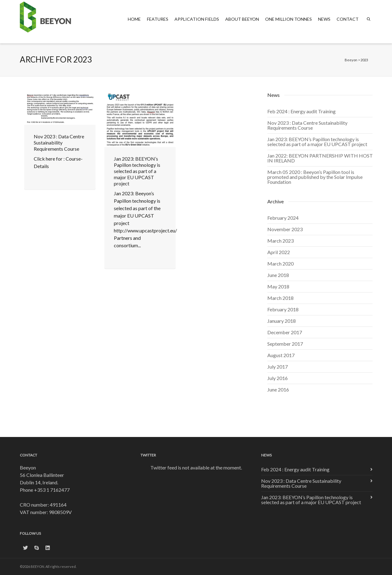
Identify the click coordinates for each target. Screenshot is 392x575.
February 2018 (283, 309)
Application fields (197, 19)
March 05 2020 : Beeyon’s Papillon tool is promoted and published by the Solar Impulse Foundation (315, 177)
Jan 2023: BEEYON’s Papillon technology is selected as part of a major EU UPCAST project (137, 171)
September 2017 (285, 344)
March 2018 (280, 298)
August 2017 (281, 355)
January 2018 (282, 321)
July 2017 (278, 367)
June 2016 (278, 389)
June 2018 (278, 275)
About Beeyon (242, 19)
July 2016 (278, 378)
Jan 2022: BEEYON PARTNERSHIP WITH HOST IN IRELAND (320, 158)
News (324, 19)
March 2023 (280, 241)
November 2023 (285, 229)
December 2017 (285, 332)
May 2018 (278, 286)
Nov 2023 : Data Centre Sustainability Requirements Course (59, 143)
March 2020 (280, 264)
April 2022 (279, 252)
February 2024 (283, 218)
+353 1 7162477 (52, 490)
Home (134, 19)
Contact (348, 19)
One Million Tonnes (289, 19)
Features (158, 19)
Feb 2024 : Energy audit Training (302, 111)
